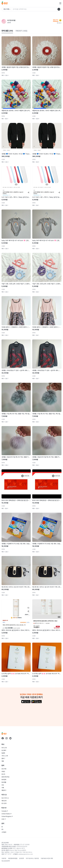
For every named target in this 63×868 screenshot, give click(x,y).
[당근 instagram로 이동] (7, 738)
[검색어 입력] (37, 9)
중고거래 (4, 769)
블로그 (3, 758)
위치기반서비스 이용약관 (32, 858)
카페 (3, 788)
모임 (3, 785)
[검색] (59, 9)
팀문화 (3, 753)
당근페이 (4, 750)
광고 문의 (4, 803)
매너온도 (59, 23)
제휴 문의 (4, 801)
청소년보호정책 (6, 861)
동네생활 (4, 782)
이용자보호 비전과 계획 (47, 858)
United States (6, 814)
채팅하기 (4, 790)
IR (2, 827)
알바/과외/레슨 (5, 777)
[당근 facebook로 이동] (3, 738)
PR (2, 829)
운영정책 (22, 858)
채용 (3, 761)
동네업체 (4, 780)
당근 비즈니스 (5, 798)
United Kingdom (7, 816)
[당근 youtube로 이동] (10, 738)
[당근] (5, 3)
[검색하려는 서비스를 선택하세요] (8, 9)
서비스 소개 (5, 756)
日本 (4, 819)
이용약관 (4, 858)
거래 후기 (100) (21, 31)
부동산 (3, 771)
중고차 (3, 774)
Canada (5, 811)
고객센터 (4, 832)
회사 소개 (4, 748)
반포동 (9, 23)
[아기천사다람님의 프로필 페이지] (4, 21)
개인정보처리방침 (13, 858)
